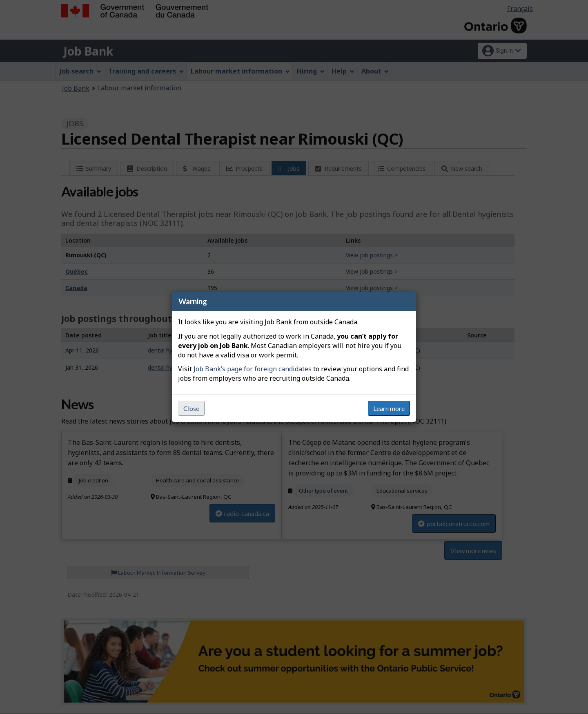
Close (191, 408)
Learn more (389, 408)
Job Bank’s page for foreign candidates (253, 369)
